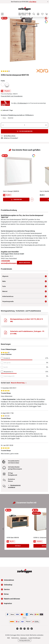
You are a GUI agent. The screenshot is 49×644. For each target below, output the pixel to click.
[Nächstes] (46, 529)
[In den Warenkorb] (24, 131)
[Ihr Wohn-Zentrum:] (25, 14)
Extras (6, 594)
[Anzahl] (25, 125)
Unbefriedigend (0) (9, 376)
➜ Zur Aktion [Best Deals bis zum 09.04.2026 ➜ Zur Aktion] (32, 2)
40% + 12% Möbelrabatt (20, 103)
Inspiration (8, 603)
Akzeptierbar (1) (8, 372)
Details (18, 546)
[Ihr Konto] (38, 14)
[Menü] (2, 14)
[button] (2, 580)
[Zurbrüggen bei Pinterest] (28, 629)
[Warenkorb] (47, 14)
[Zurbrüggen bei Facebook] (21, 629)
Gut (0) (6, 367)
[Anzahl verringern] (3, 125)
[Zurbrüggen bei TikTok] (32, 629)
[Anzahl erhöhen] (46, 125)
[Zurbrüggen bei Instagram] (24, 629)
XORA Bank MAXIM (13, 538)
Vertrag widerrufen (25, 640)
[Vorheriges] (3, 529)
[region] (24, 41)
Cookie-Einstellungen (34, 638)
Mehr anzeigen (24, 263)
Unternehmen (9, 580)
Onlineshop (8, 585)
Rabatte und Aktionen (12, 599)
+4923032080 (5, 261)
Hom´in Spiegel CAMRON (11, 191)
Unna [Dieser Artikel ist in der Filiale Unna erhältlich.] (3, 118)
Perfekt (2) (7, 358)
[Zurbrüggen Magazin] (17, 629)
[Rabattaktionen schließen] (48, 2)
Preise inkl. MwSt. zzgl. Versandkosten (12, 96)
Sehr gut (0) (7, 363)
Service (7, 589)
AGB (8, 638)
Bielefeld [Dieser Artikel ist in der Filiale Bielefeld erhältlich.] (10, 118)
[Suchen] (34, 14)
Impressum (24, 638)
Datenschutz (15, 638)
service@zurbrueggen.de (10, 263)
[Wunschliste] (42, 14)
